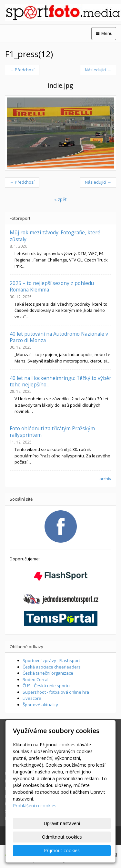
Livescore (32, 698)
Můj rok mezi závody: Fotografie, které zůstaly (55, 236)
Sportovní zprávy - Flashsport (51, 660)
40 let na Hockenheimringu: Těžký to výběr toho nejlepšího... (60, 381)
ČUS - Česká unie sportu (46, 686)
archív (105, 479)
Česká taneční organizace (48, 673)
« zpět (60, 199)
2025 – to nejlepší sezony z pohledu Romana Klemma (52, 286)
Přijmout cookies (62, 850)
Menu (104, 33)
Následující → (98, 70)
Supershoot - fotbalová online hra (56, 692)
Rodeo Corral (35, 679)
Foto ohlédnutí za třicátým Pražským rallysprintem (52, 432)
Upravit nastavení (62, 823)
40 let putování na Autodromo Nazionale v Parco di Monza (59, 337)
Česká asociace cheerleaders (52, 667)
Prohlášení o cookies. (35, 806)
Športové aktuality (40, 705)
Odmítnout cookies (62, 837)
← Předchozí (22, 70)
